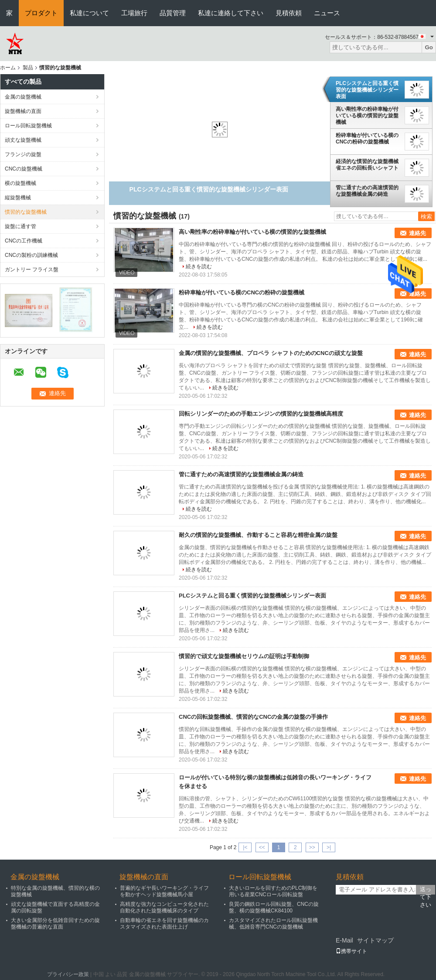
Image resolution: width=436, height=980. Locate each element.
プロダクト (41, 13)
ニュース (327, 13)
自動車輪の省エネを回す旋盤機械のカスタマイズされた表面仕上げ (164, 924)
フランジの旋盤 (23, 154)
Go (429, 47)
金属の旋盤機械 (23, 97)
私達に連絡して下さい (231, 13)
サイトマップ (375, 940)
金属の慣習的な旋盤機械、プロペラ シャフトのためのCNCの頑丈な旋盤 (271, 353)
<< (262, 847)
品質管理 (173, 13)
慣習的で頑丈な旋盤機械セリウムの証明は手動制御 (244, 656)
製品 (28, 68)
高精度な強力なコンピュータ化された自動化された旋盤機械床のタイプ (164, 907)
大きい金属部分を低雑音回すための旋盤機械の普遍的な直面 (55, 924)
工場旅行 (134, 13)
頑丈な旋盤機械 (23, 140)
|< (245, 847)
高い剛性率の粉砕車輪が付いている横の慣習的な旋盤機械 (367, 116)
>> (312, 847)
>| (329, 847)
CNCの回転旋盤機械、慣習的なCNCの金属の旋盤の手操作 (253, 717)
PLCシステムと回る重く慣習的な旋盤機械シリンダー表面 (367, 90)
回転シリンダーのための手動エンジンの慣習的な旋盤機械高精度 (261, 414)
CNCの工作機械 (24, 241)
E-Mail (344, 940)
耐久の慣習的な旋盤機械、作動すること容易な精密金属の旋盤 (258, 535)
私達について (89, 13)
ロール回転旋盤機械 (28, 126)
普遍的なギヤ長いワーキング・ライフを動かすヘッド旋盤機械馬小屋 (164, 891)
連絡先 (417, 233)
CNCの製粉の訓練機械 (31, 255)
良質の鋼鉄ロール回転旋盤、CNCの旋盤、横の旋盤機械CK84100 (274, 907)
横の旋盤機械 (20, 183)
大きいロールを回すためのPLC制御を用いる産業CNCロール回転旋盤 (273, 891)
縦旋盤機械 (18, 198)
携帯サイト (351, 951)
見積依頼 (289, 13)
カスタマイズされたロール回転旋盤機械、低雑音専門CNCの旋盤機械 (273, 924)
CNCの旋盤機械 (24, 169)
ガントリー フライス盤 (32, 270)
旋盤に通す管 (20, 226)
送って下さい (426, 890)
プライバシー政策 (68, 974)
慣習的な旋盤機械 (26, 212)
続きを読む (199, 266)
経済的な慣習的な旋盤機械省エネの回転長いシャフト (367, 165)
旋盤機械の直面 (23, 111)
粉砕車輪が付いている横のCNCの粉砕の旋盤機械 (367, 138)
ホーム (8, 68)
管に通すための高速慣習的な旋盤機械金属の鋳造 (367, 191)
